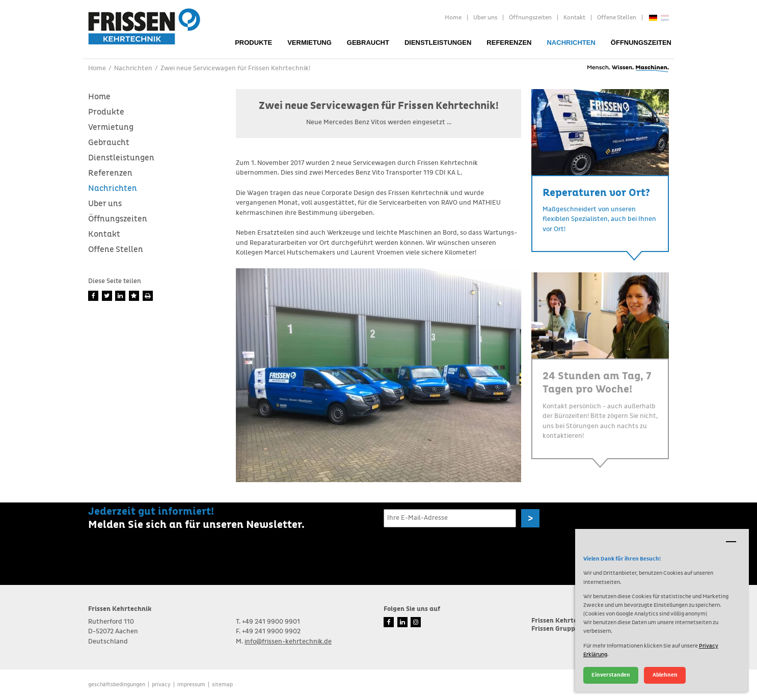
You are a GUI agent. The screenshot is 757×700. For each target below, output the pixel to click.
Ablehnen (665, 675)
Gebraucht (368, 43)
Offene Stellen (617, 18)
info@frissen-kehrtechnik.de (288, 642)
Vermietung (309, 43)
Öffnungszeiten (530, 18)
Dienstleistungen (438, 43)
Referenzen (509, 43)
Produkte (253, 43)
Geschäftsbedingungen (117, 684)
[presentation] (461, 551)
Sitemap (222, 684)
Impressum (191, 684)
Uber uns (485, 18)
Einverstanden (611, 675)
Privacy (161, 684)
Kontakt (574, 18)
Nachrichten (571, 43)
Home (453, 18)
